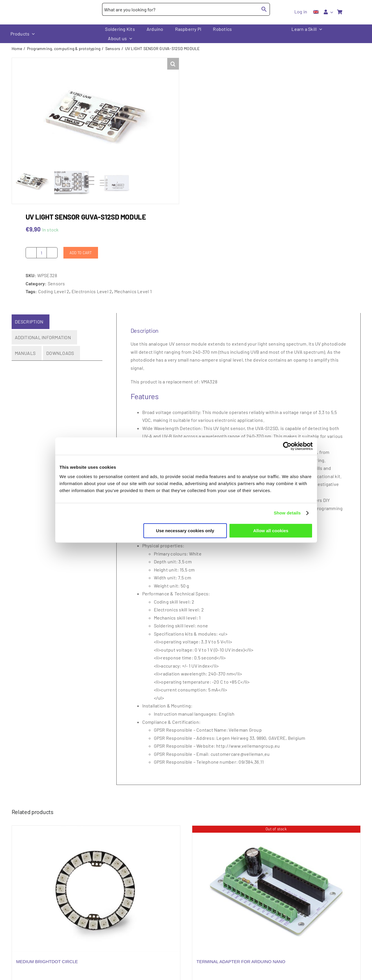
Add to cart (81, 259)
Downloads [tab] (60, 359)
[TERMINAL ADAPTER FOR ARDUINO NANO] (276, 895)
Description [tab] (29, 328)
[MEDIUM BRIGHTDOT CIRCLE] (96, 895)
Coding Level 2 (54, 297)
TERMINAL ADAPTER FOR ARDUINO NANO (241, 968)
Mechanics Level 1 (133, 297)
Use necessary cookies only (185, 531)
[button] (173, 64)
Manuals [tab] (25, 359)
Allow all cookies (271, 531)
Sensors (56, 290)
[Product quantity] (42, 259)
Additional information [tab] (43, 343)
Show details (287, 513)
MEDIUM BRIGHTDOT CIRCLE (47, 968)
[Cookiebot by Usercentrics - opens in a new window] (287, 446)
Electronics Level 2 (92, 297)
